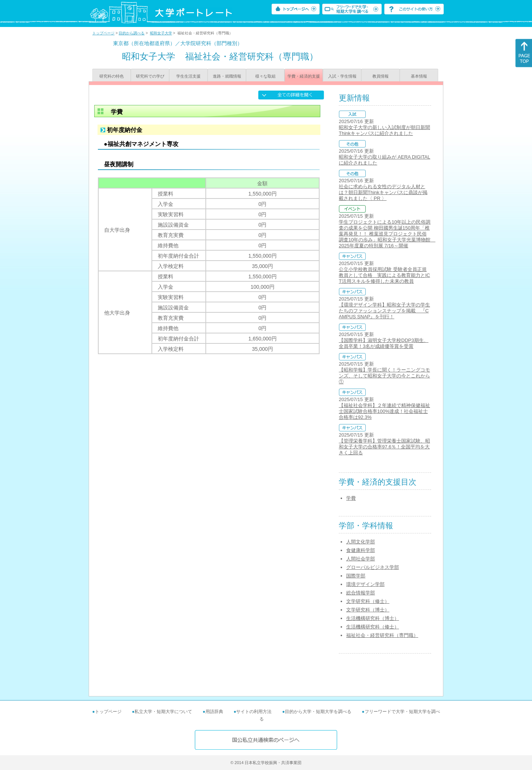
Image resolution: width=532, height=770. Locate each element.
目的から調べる (132, 33)
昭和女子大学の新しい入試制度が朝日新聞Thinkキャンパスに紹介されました (384, 130)
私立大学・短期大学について (163, 712)
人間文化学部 (361, 542)
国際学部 (356, 576)
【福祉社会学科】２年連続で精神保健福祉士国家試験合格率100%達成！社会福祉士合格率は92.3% (384, 411)
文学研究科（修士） (368, 601)
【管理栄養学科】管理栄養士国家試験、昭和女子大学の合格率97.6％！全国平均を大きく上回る (384, 447)
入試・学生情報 (342, 76)
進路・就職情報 (227, 76)
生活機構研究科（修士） (373, 627)
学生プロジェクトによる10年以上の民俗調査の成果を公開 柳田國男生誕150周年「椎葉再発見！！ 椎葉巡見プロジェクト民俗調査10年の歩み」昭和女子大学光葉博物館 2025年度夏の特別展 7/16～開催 (387, 234)
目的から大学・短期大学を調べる (318, 712)
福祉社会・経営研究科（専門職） (382, 635)
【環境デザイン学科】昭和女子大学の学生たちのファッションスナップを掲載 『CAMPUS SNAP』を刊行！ (384, 311)
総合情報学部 (361, 593)
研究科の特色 (112, 76)
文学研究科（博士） (368, 610)
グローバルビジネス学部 (373, 567)
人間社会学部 (361, 559)
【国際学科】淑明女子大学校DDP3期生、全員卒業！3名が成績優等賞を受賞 (384, 343)
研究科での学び (150, 76)
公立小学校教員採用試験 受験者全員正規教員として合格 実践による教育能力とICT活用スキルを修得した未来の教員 (384, 275)
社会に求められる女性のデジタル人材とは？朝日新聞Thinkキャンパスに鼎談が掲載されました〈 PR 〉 (383, 192)
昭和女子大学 (161, 33)
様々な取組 (265, 76)
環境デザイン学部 (365, 584)
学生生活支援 (188, 76)
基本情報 (419, 76)
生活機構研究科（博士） (373, 618)
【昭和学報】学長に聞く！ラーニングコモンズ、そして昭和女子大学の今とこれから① (384, 376)
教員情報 (381, 76)
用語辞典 (214, 712)
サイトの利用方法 (254, 712)
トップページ (103, 33)
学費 (351, 498)
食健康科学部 (361, 550)
